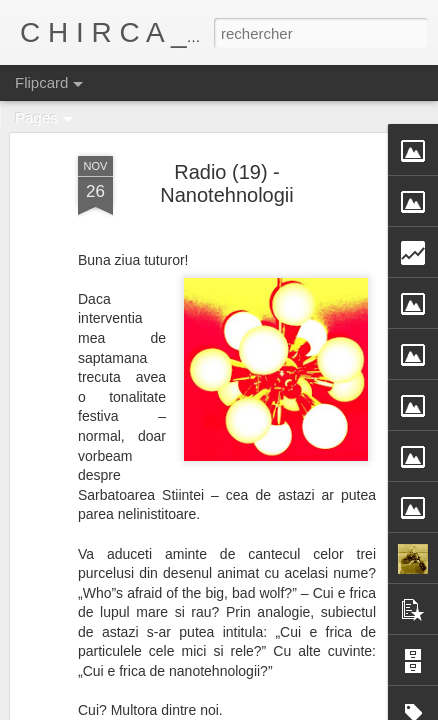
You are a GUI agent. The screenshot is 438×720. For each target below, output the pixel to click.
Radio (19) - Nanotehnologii (226, 183)
